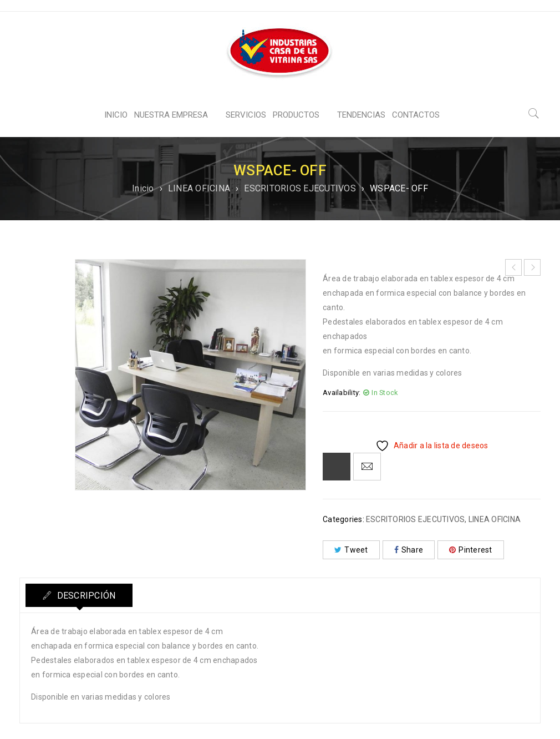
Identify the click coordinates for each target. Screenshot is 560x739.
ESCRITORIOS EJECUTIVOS (300, 188)
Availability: (342, 393)
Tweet (351, 550)
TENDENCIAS (361, 115)
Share (409, 550)
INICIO (116, 115)
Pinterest (471, 550)
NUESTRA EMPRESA (171, 115)
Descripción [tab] (85, 596)
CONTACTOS (416, 115)
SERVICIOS (246, 115)
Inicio (143, 188)
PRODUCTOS (296, 115)
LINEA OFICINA (199, 188)
